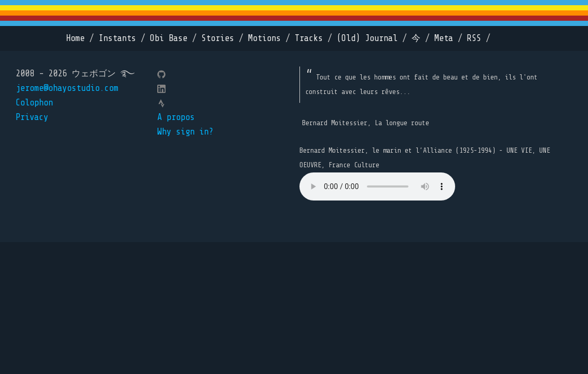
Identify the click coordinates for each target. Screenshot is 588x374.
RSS (474, 38)
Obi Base (169, 38)
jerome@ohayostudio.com (67, 88)
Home (75, 38)
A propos (176, 117)
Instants (117, 38)
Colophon (34, 103)
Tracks (309, 38)
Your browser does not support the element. (377, 186)
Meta (444, 38)
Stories (218, 38)
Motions (264, 38)
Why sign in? (185, 132)
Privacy (32, 117)
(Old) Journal (367, 38)
